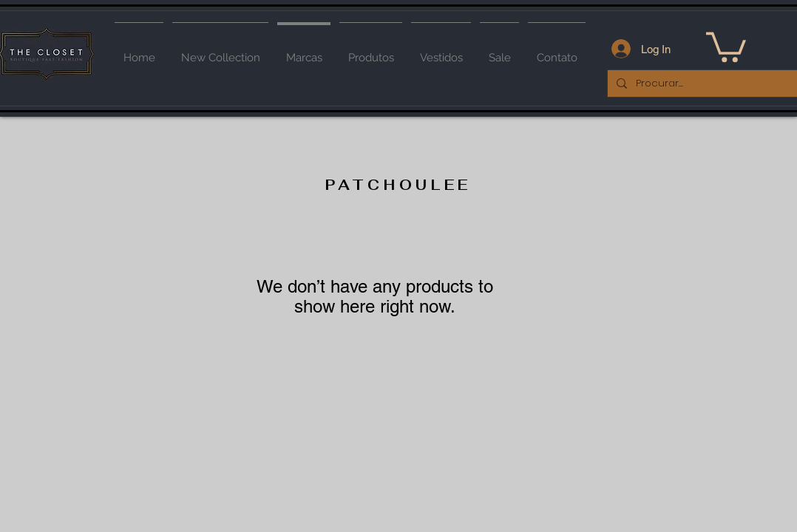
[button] (726, 45)
